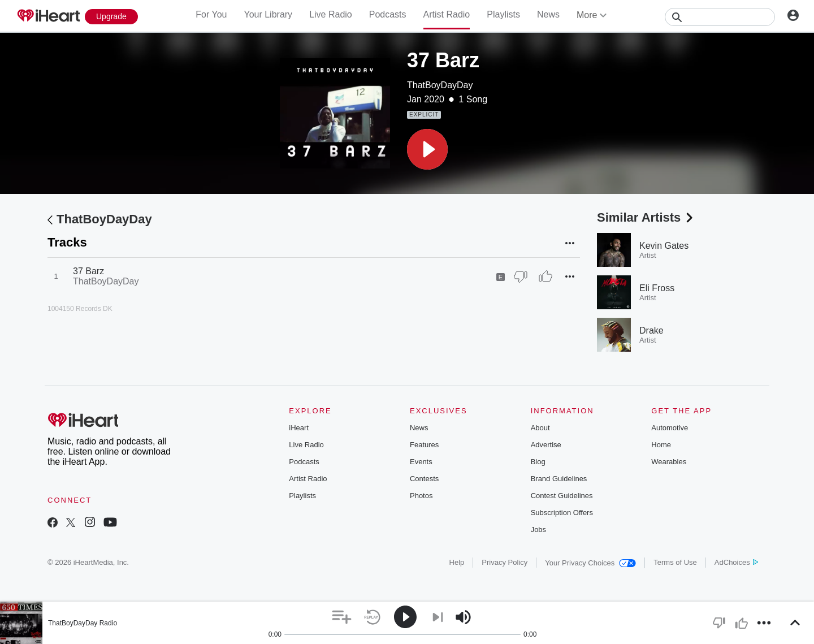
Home (661, 445)
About (540, 428)
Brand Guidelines (559, 479)
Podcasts (388, 14)
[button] (427, 149)
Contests (424, 479)
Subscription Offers (562, 513)
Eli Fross (657, 288)
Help (457, 562)
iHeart (299, 428)
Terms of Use (675, 562)
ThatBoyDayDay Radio (83, 623)
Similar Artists (646, 217)
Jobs (538, 530)
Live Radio (331, 14)
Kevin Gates (664, 246)
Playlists (503, 14)
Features (424, 445)
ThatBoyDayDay (440, 85)
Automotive (670, 428)
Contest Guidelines (562, 496)
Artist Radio (447, 14)
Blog (538, 462)
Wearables (669, 462)
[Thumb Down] (521, 276)
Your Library (268, 14)
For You (211, 14)
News (548, 14)
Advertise (546, 445)
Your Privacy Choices (590, 563)
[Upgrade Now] (111, 17)
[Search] (720, 17)
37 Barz (88, 271)
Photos (421, 496)
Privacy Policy (505, 562)
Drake (651, 330)
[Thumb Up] (545, 276)
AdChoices (736, 562)
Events (421, 462)
